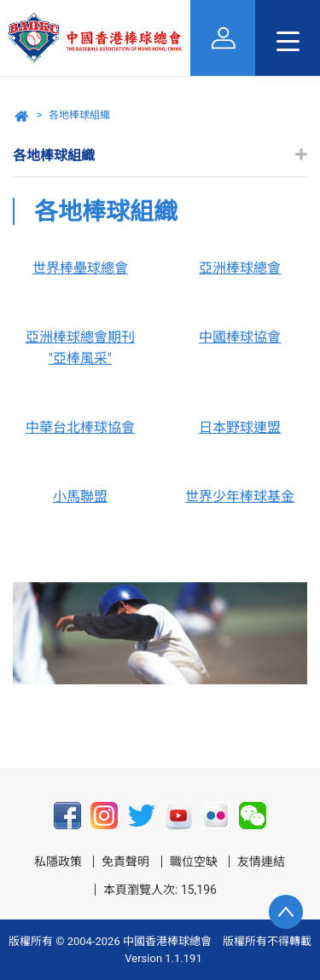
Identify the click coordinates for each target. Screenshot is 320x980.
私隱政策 (58, 862)
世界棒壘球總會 (80, 268)
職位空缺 (194, 862)
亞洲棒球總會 (240, 268)
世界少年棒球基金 (240, 496)
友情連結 (261, 862)
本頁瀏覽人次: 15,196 (160, 890)
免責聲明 (125, 862)
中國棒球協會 (240, 337)
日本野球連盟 (240, 427)
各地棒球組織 (79, 115)
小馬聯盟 (80, 496)
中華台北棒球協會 (80, 427)
